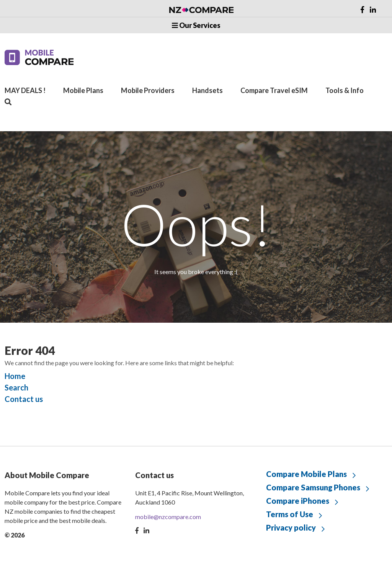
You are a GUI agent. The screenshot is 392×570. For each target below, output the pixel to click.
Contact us (24, 399)
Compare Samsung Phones (313, 487)
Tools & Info (345, 90)
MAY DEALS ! (25, 90)
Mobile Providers (148, 90)
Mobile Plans (83, 90)
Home (15, 376)
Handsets (207, 90)
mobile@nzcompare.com (168, 517)
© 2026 (15, 535)
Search (16, 387)
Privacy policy (291, 528)
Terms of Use (290, 514)
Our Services (196, 25)
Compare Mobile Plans (306, 474)
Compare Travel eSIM (274, 90)
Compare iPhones (298, 501)
